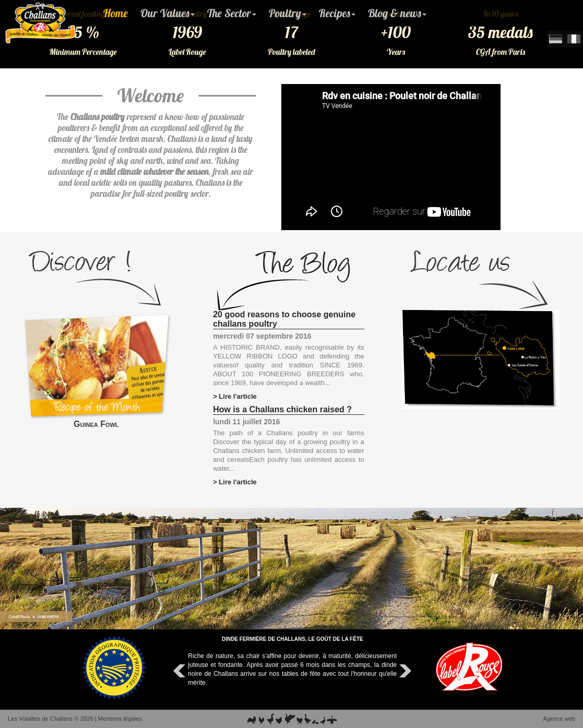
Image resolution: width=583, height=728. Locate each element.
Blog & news (397, 13)
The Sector (232, 13)
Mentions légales (120, 719)
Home (116, 13)
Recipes (337, 13)
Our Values (168, 13)
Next (404, 671)
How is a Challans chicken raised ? (282, 409)
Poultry (288, 13)
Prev (181, 671)
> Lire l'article (235, 396)
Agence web (559, 719)
